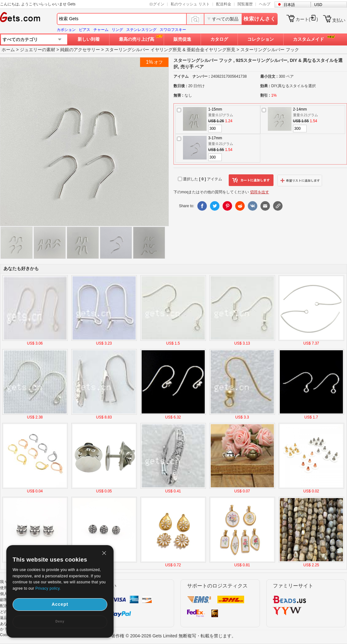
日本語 (289, 5)
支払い (339, 20)
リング (117, 30)
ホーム (8, 50)
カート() (307, 19)
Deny (60, 621)
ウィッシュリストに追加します (300, 180)
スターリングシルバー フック (270, 50)
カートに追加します (251, 180)
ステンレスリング (141, 30)
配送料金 (224, 4)
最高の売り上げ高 (137, 39)
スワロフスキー (173, 30)
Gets (20, 17)
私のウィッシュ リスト (190, 4)
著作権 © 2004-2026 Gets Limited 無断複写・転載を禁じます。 (173, 636)
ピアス (85, 30)
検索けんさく (260, 19)
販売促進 (182, 39)
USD (318, 5)
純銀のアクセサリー (80, 50)
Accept (60, 604)
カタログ (219, 39)
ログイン (157, 4)
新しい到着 (89, 39)
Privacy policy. (48, 588)
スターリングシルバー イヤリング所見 (143, 50)
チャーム (101, 30)
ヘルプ (265, 4)
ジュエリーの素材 (38, 50)
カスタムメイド (309, 39)
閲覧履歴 (245, 4)
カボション (66, 30)
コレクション (261, 39)
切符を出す (260, 192)
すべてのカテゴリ (20, 39)
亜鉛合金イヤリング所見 (211, 50)
